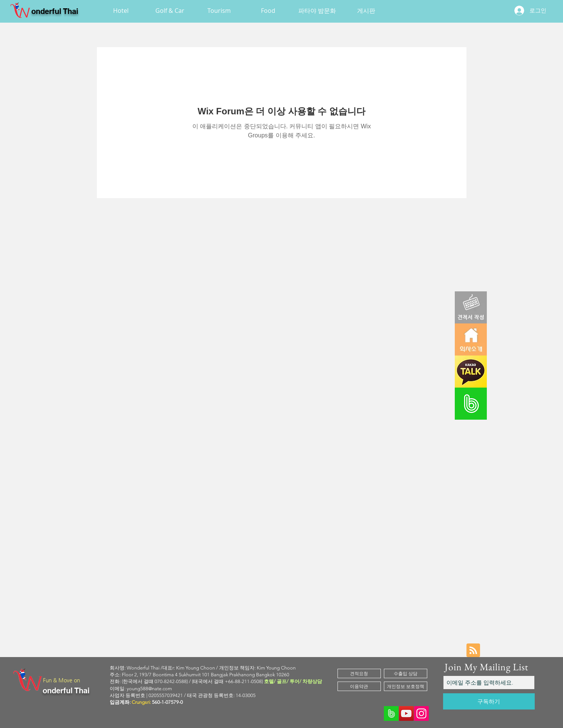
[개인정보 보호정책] (406, 686)
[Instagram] (421, 713)
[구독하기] (489, 701)
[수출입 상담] (406, 673)
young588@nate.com (149, 689)
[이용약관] (359, 686)
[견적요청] (359, 673)
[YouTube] (406, 713)
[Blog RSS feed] (473, 651)
